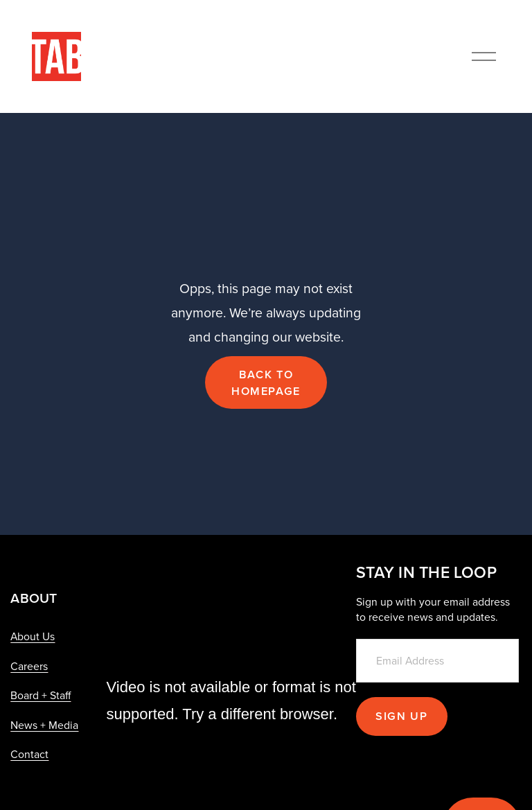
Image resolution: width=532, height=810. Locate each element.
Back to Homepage (266, 382)
